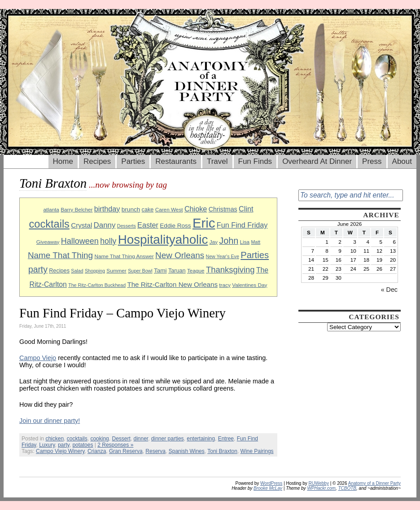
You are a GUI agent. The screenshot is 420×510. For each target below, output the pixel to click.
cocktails (77, 439)
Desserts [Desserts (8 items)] (127, 226)
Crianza (97, 451)
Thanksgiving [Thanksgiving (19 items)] (230, 270)
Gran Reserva (126, 451)
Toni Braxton (222, 451)
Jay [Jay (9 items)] (214, 242)
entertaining (201, 439)
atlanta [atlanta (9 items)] (51, 209)
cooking (99, 439)
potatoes (83, 445)
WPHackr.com (321, 488)
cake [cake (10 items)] (148, 210)
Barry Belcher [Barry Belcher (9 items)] (77, 209)
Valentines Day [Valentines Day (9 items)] (249, 285)
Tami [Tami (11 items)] (160, 270)
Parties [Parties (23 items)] (255, 255)
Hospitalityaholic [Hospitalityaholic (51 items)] (163, 240)
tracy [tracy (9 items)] (225, 285)
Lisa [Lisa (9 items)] (245, 242)
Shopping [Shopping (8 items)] (95, 271)
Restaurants (176, 161)
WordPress (271, 483)
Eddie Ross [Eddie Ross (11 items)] (175, 226)
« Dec (389, 290)
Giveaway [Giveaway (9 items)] (48, 242)
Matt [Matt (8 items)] (256, 242)
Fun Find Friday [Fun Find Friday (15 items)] (242, 225)
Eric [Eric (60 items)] (204, 223)
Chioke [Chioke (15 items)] (196, 209)
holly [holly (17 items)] (108, 241)
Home (63, 161)
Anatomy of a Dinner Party (374, 483)
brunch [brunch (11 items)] (131, 209)
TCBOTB (347, 488)
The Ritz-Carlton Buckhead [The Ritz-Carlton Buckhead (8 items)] (97, 285)
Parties (133, 161)
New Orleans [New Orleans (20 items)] (180, 255)
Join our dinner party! (50, 421)
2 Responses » (115, 445)
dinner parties (168, 439)
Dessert (121, 439)
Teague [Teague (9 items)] (196, 270)
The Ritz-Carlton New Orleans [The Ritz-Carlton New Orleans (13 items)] (172, 284)
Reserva (155, 451)
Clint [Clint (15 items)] (246, 209)
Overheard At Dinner (317, 161)
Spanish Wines (187, 451)
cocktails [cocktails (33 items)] (49, 224)
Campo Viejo (38, 358)
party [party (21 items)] (38, 270)
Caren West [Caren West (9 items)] (169, 209)
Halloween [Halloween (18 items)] (80, 241)
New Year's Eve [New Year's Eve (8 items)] (223, 256)
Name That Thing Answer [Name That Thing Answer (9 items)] (124, 256)
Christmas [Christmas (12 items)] (223, 209)
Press (372, 161)
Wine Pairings (257, 451)
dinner (141, 439)
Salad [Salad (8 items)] (77, 271)
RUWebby (319, 483)
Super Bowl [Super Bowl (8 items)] (140, 271)
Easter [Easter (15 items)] (148, 225)
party (64, 445)
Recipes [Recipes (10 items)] (59, 271)
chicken (55, 439)
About (402, 161)
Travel (217, 161)
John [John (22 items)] (229, 241)
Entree (226, 439)
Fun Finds (255, 161)
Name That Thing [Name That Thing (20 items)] (60, 255)
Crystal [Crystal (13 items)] (81, 225)
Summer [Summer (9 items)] (116, 270)
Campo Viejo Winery (60, 451)
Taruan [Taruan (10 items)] (177, 271)
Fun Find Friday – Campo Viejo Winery (122, 313)
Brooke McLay (268, 488)
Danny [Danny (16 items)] (105, 225)
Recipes (97, 161)
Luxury (47, 445)
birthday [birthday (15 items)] (107, 209)
